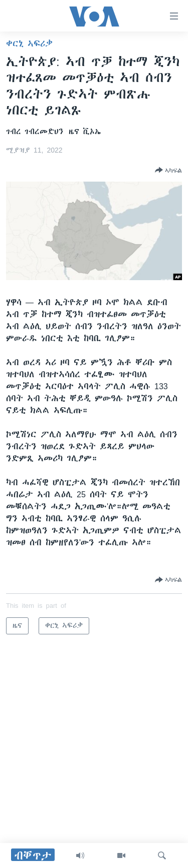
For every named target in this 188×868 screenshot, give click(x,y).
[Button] (168, 170)
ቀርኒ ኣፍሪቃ (29, 44)
